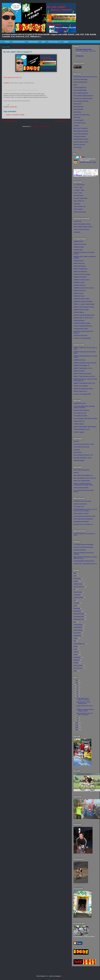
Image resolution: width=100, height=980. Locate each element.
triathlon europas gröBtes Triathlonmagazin (85, 427)
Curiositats (76, 603)
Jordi (83, 157)
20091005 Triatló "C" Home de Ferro (83, 318)
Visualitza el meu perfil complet (88, 162)
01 (78, 720)
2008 (77, 727)
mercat (75, 649)
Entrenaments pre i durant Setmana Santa (83, 703)
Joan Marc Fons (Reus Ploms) (82, 115)
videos (66, 42)
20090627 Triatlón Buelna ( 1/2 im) (83, 368)
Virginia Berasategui (79, 460)
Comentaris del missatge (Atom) (41, 126)
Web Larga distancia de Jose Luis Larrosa (85, 478)
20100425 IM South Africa (80, 336)
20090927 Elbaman (79, 312)
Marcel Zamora (78, 452)
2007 (77, 730)
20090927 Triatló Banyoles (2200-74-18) (84, 383)
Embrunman (77, 608)
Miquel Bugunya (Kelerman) (81, 131)
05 (78, 694)
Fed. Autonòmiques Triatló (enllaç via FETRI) (85, 419)
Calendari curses (78, 584)
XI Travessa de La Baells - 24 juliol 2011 (86, 51)
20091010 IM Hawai (79, 321)
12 (78, 685)
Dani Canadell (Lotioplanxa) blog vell (83, 96)
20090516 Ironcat (78, 242)
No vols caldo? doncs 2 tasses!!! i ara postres (83, 699)
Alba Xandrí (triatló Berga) (80, 79)
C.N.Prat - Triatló (78, 187)
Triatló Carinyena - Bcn (80, 206)
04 (78, 696)
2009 (77, 725)
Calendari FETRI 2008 (79, 403)
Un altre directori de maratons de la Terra (84, 516)
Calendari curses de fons (80, 504)
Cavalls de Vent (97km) (80, 550)
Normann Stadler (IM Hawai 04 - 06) (83, 455)
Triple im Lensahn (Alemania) (81, 230)
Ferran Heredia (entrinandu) (81, 101)
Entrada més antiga (62, 121)
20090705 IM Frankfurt (80, 266)
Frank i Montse (77, 104)
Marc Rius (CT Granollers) (81, 128)
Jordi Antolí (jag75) (79, 120)
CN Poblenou (77, 595)
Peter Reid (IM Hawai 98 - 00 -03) (82, 458)
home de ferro (77, 633)
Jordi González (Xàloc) (80, 123)
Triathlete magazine (79, 424)
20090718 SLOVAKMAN (80, 277)
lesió (75, 641)
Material (76, 646)
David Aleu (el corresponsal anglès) (83, 98)
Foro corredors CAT (79, 507)
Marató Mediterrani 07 (79, 644)
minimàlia (6, 83)
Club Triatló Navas (78, 196)
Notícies (76, 655)
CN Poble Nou (80, 56)
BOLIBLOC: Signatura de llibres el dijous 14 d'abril (85, 710)
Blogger (64, 976)
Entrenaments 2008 (79, 614)
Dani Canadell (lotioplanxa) (81, 93)
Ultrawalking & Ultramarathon (81, 522)
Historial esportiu (33, 42)
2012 (77, 680)
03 (78, 718)
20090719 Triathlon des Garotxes (82, 374)
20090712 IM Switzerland (80, 272)
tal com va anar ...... (54, 42)
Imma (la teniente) (78, 109)
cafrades (76, 581)
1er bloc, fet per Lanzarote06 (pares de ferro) (85, 77)
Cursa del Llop (77, 221)
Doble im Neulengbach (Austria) (82, 224)
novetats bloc (13, 107)
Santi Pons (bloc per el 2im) (81, 142)
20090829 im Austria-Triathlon (82, 299)
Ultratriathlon (77, 232)
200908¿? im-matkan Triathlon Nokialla (84, 304)
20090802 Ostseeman (79, 285)
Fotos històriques (78, 625)
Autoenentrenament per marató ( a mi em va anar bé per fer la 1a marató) (85, 510)
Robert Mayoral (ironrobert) (81, 139)
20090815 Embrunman (80, 291)
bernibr (75, 85)
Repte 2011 (77, 660)
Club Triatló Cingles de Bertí (84, 49)
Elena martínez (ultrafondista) (81, 470)
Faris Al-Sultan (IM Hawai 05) (81, 447)
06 (78, 692)
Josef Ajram (77, 450)
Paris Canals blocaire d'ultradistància (83, 519)
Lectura (76, 638)
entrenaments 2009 (79, 617)
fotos (43, 42)
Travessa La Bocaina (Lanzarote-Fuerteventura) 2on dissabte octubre (83, 484)
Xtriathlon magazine (79, 432)
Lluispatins (76, 126)
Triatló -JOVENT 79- (79, 201)
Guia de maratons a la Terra (81, 513)
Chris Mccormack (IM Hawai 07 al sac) (84, 444)
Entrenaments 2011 (19, 42)
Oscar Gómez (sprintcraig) (81, 134)
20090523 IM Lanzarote (80, 244)
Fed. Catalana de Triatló (80, 413)
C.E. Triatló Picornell (79, 185)
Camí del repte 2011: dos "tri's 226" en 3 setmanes (85, 714)
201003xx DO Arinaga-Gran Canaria (83, 389)
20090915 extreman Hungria (81, 310)
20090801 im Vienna (79, 282)
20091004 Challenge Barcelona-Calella (84, 315)
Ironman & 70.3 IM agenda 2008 (82, 338)
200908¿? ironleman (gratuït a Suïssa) (84, 307)
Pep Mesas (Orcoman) (80, 136)
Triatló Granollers (78, 209)
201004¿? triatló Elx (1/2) (80, 391)
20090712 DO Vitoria (79, 371)
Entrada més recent (10, 121)
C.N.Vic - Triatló (78, 193)
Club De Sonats (78, 592)
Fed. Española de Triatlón (80, 416)
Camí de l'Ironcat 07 (79, 587)
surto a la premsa (78, 665)
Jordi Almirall (77, 117)
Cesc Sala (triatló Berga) (80, 90)
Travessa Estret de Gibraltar (81, 488)
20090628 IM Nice (78, 261)
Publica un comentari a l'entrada (15, 115)
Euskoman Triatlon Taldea (80, 198)
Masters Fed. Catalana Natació (82, 481)
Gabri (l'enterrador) (79, 107)
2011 (77, 683)
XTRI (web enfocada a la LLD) (82, 429)
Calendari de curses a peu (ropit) (82, 501)
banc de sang (77, 579)
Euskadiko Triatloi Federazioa (81, 410)
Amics (75, 576)
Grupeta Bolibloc (78, 627)
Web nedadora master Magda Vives (83, 475)
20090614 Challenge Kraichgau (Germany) (85, 363)
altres (75, 573)
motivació (76, 652)
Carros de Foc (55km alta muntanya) (83, 547)
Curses (7, 42)
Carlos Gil (76, 441)
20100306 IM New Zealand (81, 329)
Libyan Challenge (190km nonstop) (83, 227)
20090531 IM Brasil (79, 247)
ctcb (75, 600)
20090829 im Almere (79, 296)
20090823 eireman (79, 293)
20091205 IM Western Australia (82, 323)
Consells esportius (78, 598)
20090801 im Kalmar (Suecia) (81, 280)
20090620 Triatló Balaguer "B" (82, 365)
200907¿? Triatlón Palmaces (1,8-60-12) (84, 376)
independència (77, 636)
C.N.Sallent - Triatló (79, 190)
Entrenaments (77, 611)
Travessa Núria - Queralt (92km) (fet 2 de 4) (85, 564)
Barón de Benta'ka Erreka (80, 82)
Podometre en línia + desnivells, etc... (83, 524)
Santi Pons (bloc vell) (79, 145)
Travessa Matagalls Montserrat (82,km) (84, 561)
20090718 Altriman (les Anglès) (82, 274)
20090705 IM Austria (79, 263)
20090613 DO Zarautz (79, 360)
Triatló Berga (77, 204)
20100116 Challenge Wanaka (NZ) (83, 326)
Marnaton (76, 473)
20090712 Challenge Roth (80, 269)
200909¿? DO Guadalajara (81, 386)
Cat (75, 589)
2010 (77, 723)
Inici (36, 121)
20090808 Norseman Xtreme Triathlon (84, 288)
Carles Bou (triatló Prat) (80, 88)
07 (78, 689)
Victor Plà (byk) (78, 147)
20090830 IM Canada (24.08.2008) (83, 302)
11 (78, 687)
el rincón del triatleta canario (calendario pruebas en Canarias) (84, 407)
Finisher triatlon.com (79, 421)
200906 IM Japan (78, 250)
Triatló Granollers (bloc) (80, 212)
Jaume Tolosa (77, 112)
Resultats (76, 663)
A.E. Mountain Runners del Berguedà (83, 545)
